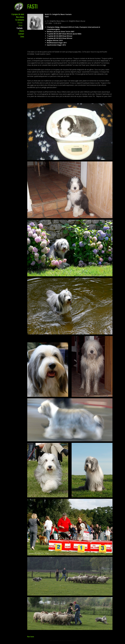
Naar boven (31, 637)
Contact (21, 34)
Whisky (20, 22)
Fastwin (20, 28)
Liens (22, 36)
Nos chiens (20, 17)
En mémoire (20, 20)
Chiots (22, 31)
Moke (21, 25)
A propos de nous (18, 14)
